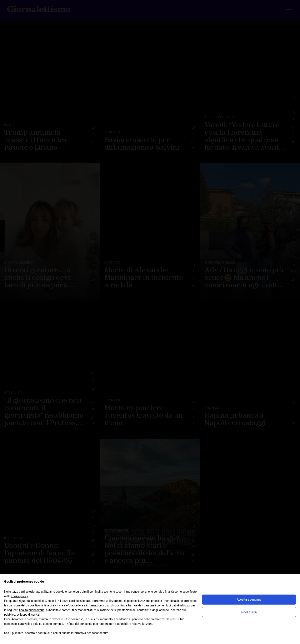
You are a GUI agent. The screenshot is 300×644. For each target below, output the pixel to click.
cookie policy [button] (19, 596)
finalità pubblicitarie (32, 610)
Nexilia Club (249, 612)
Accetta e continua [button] (249, 600)
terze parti (68, 601)
